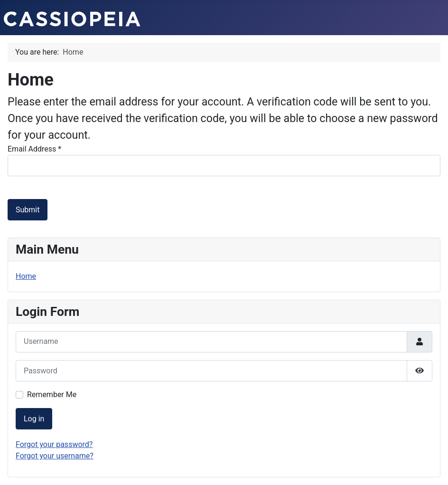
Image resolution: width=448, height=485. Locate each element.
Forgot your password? (54, 444)
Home (26, 276)
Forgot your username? (55, 456)
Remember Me (52, 395)
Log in (34, 419)
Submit (28, 210)
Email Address (34, 149)
